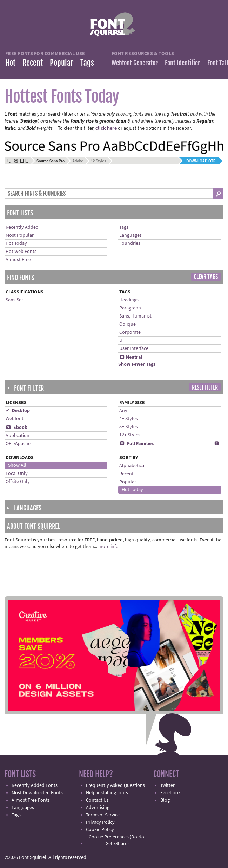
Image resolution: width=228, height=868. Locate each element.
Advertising (98, 808)
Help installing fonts (107, 793)
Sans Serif (16, 300)
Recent (33, 63)
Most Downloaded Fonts (37, 793)
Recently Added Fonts (35, 785)
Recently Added (22, 227)
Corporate (130, 332)
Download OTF (201, 161)
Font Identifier (183, 63)
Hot (10, 63)
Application (18, 436)
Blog (165, 800)
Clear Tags (206, 277)
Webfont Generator (135, 63)
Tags (87, 63)
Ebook (16, 428)
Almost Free (18, 260)
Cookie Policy (100, 830)
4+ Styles (129, 419)
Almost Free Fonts (31, 800)
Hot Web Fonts (21, 252)
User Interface (134, 348)
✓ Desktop (18, 411)
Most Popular (20, 235)
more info (108, 547)
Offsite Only (18, 482)
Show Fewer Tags (137, 364)
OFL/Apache (18, 444)
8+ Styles (129, 427)
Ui (121, 340)
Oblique (128, 324)
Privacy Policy (100, 822)
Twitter (167, 785)
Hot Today (16, 243)
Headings (129, 300)
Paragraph (130, 308)
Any (123, 411)
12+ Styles (130, 435)
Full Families (136, 444)
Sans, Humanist (135, 316)
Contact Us (97, 800)
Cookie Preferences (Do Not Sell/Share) (117, 840)
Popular (62, 63)
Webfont (15, 419)
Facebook (170, 793)
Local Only (17, 474)
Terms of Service (103, 815)
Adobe (78, 161)
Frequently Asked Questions (115, 785)
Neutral (131, 357)
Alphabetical (132, 466)
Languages (130, 235)
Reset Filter (205, 387)
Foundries (130, 243)
